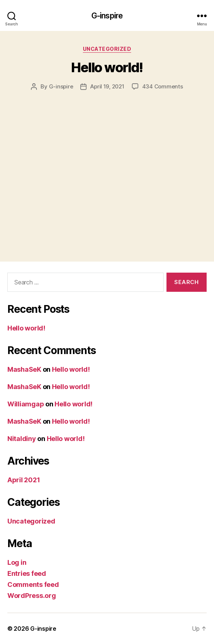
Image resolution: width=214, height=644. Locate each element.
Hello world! (107, 67)
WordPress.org (32, 596)
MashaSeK (24, 369)
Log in (17, 562)
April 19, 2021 (107, 86)
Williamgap (26, 404)
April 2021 (24, 480)
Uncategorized (107, 49)
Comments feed (33, 584)
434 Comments (163, 86)
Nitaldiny (22, 439)
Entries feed (27, 573)
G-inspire (107, 16)
